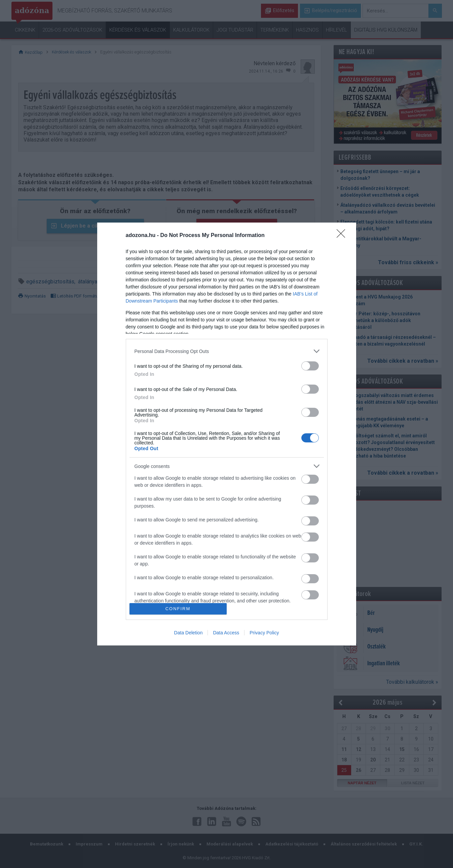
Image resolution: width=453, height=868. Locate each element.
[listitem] (227, 351)
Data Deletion (188, 633)
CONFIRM (178, 609)
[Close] (343, 236)
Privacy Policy (264, 633)
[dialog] (227, 434)
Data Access (226, 633)
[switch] (310, 366)
